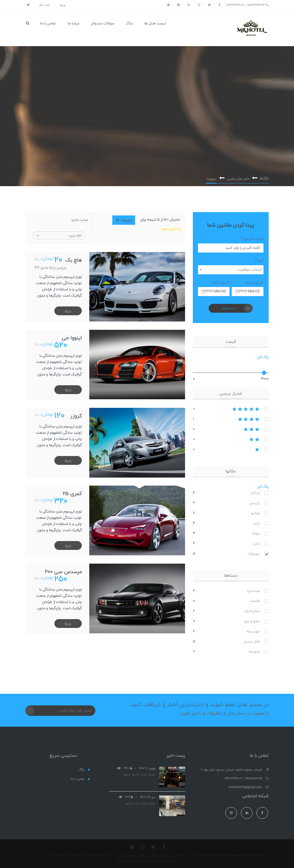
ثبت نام (44, 5)
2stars (231, 438)
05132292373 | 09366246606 (247, 5)
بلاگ (129, 23)
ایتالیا (255, 491)
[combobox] (231, 268)
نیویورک (254, 552)
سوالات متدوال (103, 23)
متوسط (254, 650)
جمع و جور (252, 619)
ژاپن (256, 521)
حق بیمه (253, 630)
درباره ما (73, 23)
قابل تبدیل (252, 640)
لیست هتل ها (155, 23)
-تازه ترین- (75, 234)
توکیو (255, 511)
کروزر (76, 414)
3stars (231, 428)
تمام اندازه (252, 609)
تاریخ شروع (255, 281)
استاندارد (253, 589)
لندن (256, 542)
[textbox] (231, 268)
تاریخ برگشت (220, 281)
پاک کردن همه (171, 227)
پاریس (255, 501)
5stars (231, 407)
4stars (231, 417)
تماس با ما (48, 23)
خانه (264, 176)
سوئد (256, 532)
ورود (62, 5)
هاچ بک (73, 258)
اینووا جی (71, 336)
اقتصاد (255, 599)
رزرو (68, 309)
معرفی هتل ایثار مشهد (140, 801)
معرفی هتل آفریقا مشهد (139, 773)
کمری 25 (72, 492)
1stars (231, 448)
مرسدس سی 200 (63, 570)
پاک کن (263, 355)
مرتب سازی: (79, 218)
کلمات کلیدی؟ (253, 237)
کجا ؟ (259, 259)
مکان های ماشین (238, 177)
